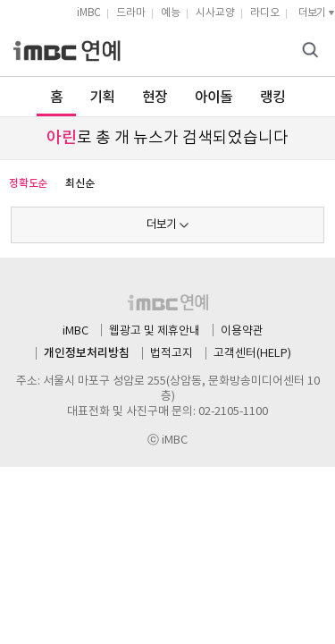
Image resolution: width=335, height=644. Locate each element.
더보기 (161, 225)
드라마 (131, 13)
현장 (155, 97)
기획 (102, 97)
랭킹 (273, 97)
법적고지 (172, 354)
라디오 (265, 13)
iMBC (89, 13)
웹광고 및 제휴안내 (155, 331)
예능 (171, 13)
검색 (313, 51)
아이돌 (214, 97)
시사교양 (215, 13)
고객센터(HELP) (252, 354)
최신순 (80, 183)
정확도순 (28, 183)
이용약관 (242, 331)
